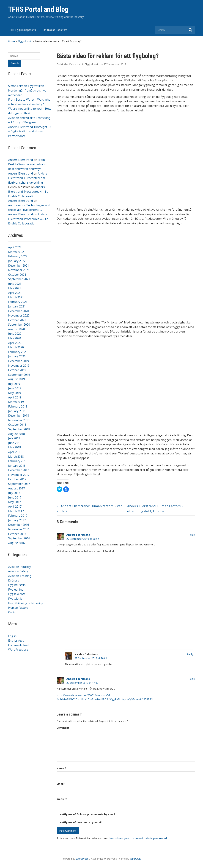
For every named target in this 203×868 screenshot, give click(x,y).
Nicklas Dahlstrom (71, 64)
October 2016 (17, 534)
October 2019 (17, 370)
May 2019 (15, 393)
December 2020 (19, 311)
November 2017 (19, 475)
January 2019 (17, 411)
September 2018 (19, 429)
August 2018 (17, 434)
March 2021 (16, 297)
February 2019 (18, 406)
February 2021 (18, 302)
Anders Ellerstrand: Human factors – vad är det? (90, 509)
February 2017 (18, 516)
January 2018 (17, 466)
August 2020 (17, 329)
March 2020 (16, 347)
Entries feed (16, 641)
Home (12, 41)
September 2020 (19, 325)
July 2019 (14, 384)
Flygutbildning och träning (26, 603)
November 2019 (19, 366)
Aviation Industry (20, 567)
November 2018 (19, 420)
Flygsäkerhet (17, 594)
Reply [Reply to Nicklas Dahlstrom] (190, 654)
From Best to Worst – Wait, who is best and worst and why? (27, 164)
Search (190, 30)
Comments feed (19, 645)
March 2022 (16, 252)
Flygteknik (15, 599)
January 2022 (17, 261)
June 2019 (15, 388)
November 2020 (19, 315)
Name (61, 768)
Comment (63, 728)
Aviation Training (20, 576)
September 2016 (19, 538)
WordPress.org (18, 650)
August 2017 (17, 488)
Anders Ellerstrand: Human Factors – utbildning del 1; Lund (155, 509)
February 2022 (18, 256)
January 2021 (17, 306)
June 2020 (15, 334)
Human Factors (18, 608)
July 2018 (14, 438)
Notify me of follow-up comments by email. (88, 814)
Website (62, 799)
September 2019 (19, 375)
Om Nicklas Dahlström (55, 30)
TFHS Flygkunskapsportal (22, 30)
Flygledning (16, 590)
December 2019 (19, 361)
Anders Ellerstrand (20, 160)
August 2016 (17, 543)
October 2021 (17, 275)
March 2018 (16, 457)
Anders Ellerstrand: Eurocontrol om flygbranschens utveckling (28, 178)
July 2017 (14, 493)
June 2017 (15, 497)
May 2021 (15, 288)
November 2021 (19, 270)
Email (61, 784)
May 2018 (15, 447)
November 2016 (19, 529)
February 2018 (18, 461)
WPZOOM (136, 859)
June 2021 (15, 284)
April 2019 (15, 397)
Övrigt (12, 612)
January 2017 (17, 520)
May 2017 (15, 502)
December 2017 (19, 470)
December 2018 (19, 416)
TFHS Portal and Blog (38, 9)
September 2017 (19, 484)
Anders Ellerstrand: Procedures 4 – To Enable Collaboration (28, 191)
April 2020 (15, 343)
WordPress (82, 859)
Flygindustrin (25, 41)
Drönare (14, 580)
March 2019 (16, 402)
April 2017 (15, 507)
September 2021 (19, 279)
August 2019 (17, 379)
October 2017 (17, 479)
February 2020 (18, 352)
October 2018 (17, 425)
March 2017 (16, 511)
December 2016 (19, 525)
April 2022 (15, 247)
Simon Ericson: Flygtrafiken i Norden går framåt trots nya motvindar (27, 90)
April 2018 (15, 452)
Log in (12, 636)
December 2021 (19, 266)
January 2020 (17, 356)
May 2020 (15, 338)
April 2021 (15, 293)
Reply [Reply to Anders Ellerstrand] (192, 535)
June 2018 (15, 443)
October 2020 (17, 320)
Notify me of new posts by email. (81, 822)
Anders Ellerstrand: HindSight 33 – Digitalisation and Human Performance (30, 131)
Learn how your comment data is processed (138, 838)
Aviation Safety (18, 571)
